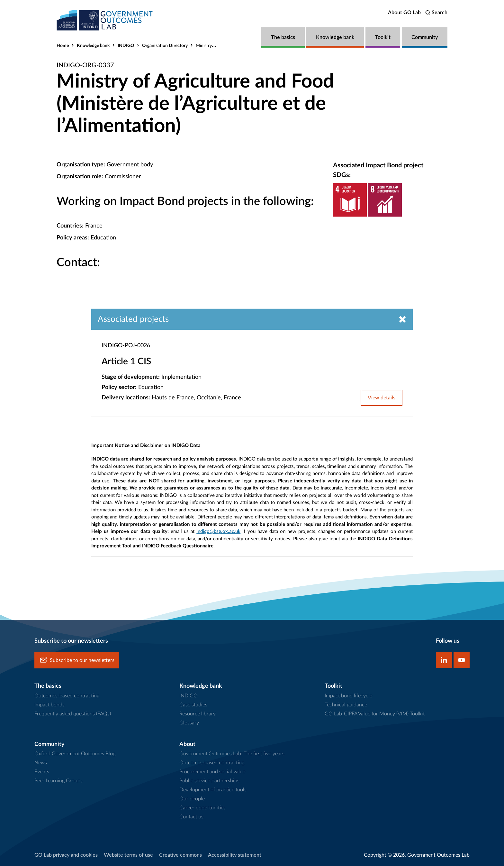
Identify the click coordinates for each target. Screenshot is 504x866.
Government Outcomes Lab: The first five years (232, 754)
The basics (283, 37)
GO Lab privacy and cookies (66, 855)
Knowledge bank (335, 37)
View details (382, 398)
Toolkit (383, 37)
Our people (192, 799)
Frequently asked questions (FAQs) (73, 714)
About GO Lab (404, 13)
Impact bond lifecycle (348, 696)
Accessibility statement (235, 855)
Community (425, 37)
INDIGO (126, 46)
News (41, 763)
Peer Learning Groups (59, 781)
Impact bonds (50, 705)
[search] (436, 13)
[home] (105, 20)
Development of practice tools (213, 790)
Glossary (189, 723)
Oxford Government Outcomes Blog (75, 754)
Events (42, 772)
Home (63, 46)
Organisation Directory (165, 46)
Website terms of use (128, 855)
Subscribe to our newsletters (77, 660)
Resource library (198, 714)
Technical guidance (346, 705)
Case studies (193, 705)
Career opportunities (203, 808)
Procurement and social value (212, 772)
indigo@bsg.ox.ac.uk (218, 531)
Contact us (191, 817)
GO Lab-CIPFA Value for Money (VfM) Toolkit (375, 714)
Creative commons (180, 855)
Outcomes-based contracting (67, 696)
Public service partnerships (209, 781)
